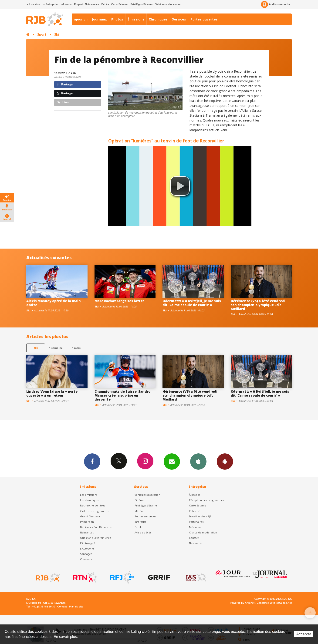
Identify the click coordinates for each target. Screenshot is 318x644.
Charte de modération (203, 532)
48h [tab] (36, 348)
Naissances (92, 4)
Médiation (195, 527)
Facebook (92, 461)
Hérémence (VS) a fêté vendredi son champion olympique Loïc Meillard (258, 305)
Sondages (86, 554)
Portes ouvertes (204, 19)
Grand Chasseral (90, 516)
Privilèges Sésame (142, 4)
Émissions (136, 19)
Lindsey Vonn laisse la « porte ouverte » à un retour (52, 393)
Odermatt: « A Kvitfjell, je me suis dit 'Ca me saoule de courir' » (192, 303)
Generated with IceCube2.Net (274, 603)
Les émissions (89, 495)
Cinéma (139, 500)
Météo (139, 511)
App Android (225, 461)
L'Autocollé (87, 548)
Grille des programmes (95, 511)
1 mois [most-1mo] (76, 348)
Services (179, 19)
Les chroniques (90, 500)
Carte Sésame (120, 4)
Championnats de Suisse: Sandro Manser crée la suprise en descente (123, 395)
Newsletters (172, 461)
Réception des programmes (206, 500)
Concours (86, 559)
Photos (117, 19)
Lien (63, 102)
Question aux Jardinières (95, 538)
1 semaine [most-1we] (56, 348)
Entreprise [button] (51, 4)
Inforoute (66, 4)
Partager (65, 84)
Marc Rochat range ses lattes (120, 301)
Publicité (195, 511)
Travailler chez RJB (200, 516)
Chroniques (158, 19)
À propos (195, 495)
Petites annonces (145, 516)
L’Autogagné (88, 543)
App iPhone (198, 461)
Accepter (304, 634)
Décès (105, 4)
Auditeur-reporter (276, 4)
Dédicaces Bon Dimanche (96, 527)
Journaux (99, 19)
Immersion (87, 522)
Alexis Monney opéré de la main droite (54, 303)
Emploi (78, 4)
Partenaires (196, 522)
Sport (42, 34)
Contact (194, 538)
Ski (57, 34)
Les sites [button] (34, 4)
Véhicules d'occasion (168, 4)
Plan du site (76, 607)
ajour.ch (81, 19)
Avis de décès (143, 532)
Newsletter (196, 543)
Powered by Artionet (242, 603)
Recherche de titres (93, 505)
